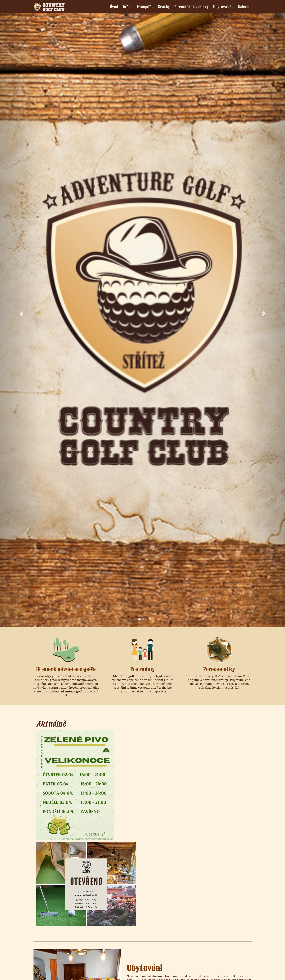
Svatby (164, 7)
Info (129, 7)
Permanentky (219, 669)
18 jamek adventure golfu (66, 669)
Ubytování (224, 7)
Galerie (244, 7)
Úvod (114, 7)
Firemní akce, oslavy (191, 7)
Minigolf (146, 7)
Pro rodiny (143, 669)
